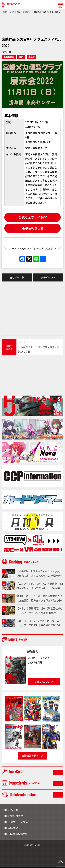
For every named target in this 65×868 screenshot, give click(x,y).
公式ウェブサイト (33, 217)
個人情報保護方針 (18, 834)
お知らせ (13, 810)
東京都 (32, 57)
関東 (21, 57)
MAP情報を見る (33, 228)
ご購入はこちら (42, 682)
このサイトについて (19, 822)
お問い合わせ (16, 816)
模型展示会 (9, 57)
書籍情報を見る (30, 756)
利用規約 (13, 828)
